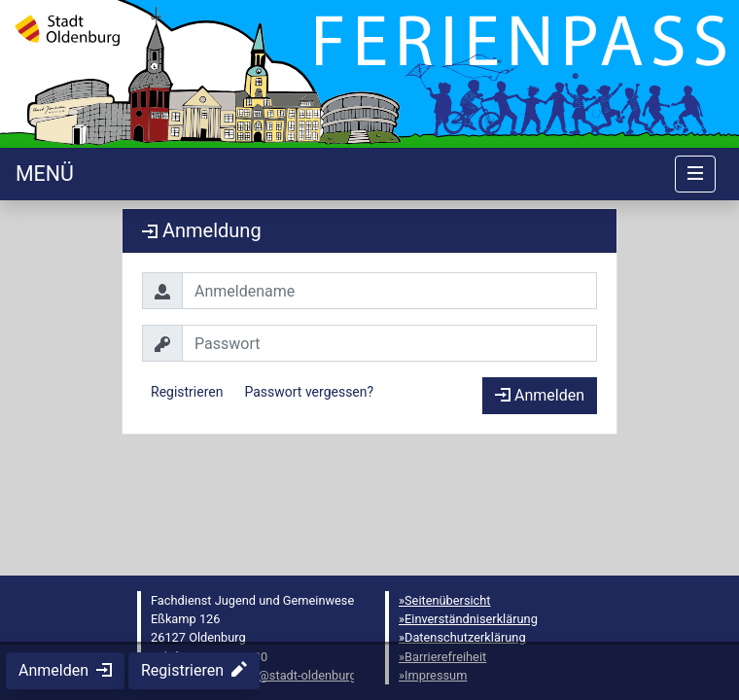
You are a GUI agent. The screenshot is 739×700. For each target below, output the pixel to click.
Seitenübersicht (448, 600)
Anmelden (540, 395)
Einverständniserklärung (471, 619)
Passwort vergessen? (309, 392)
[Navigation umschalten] (695, 174)
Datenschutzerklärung (465, 637)
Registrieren (187, 392)
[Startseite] (45, 174)
